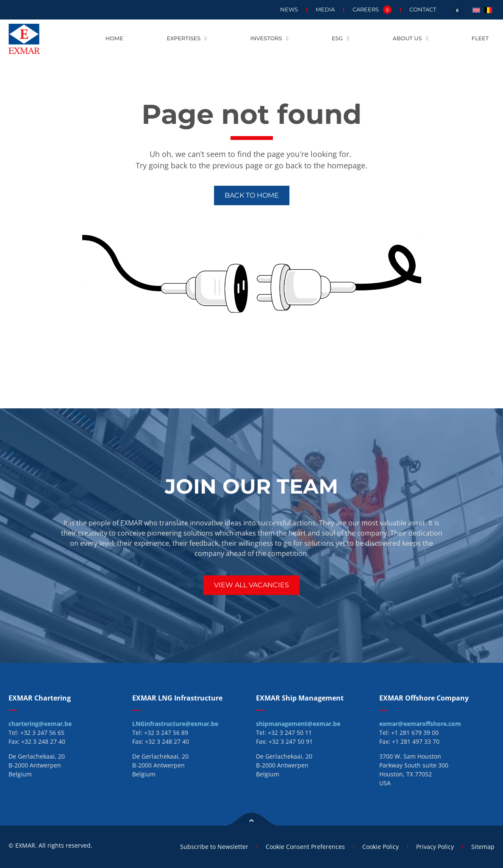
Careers (372, 10)
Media (325, 10)
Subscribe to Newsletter (214, 847)
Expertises (186, 39)
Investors (270, 39)
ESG (340, 39)
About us (410, 39)
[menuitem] (476, 10)
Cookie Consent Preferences (305, 847)
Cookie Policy (381, 847)
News (289, 10)
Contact (423, 10)
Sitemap (483, 847)
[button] (457, 11)
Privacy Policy (435, 847)
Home (114, 38)
